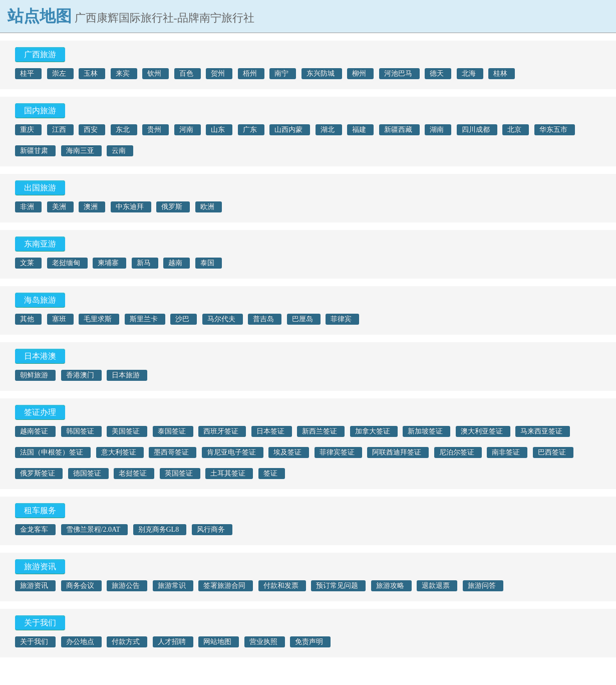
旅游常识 (172, 586)
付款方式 (126, 642)
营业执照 (263, 642)
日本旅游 (126, 375)
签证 (270, 473)
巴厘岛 (302, 319)
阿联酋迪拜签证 (397, 452)
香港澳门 (80, 375)
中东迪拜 (130, 207)
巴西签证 (552, 452)
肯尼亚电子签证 (231, 452)
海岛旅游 (40, 300)
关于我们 (40, 623)
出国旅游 (40, 188)
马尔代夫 (221, 319)
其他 (27, 319)
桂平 (27, 73)
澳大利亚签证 (482, 431)
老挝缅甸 (66, 263)
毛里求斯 (98, 319)
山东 (218, 130)
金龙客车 (34, 529)
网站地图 (217, 642)
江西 (59, 130)
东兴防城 (321, 73)
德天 (437, 73)
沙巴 (182, 319)
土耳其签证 (228, 473)
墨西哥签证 (171, 452)
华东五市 (553, 130)
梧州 (250, 73)
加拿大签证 (373, 431)
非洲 (27, 207)
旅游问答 (482, 586)
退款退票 (436, 586)
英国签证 (179, 473)
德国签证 (87, 473)
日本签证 (270, 431)
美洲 (59, 207)
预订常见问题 (337, 586)
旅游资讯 (40, 566)
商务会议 (80, 586)
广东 (250, 130)
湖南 (437, 130)
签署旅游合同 (224, 586)
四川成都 (476, 130)
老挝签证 (133, 473)
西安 (91, 130)
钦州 (154, 73)
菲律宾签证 (337, 452)
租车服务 (40, 510)
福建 (359, 130)
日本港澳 (40, 356)
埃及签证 (287, 452)
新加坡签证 (425, 431)
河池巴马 (398, 73)
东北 (123, 130)
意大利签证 (119, 452)
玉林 (91, 73)
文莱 (27, 263)
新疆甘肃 (34, 151)
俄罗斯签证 (38, 473)
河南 (186, 130)
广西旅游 (40, 54)
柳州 (359, 73)
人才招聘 (172, 642)
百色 (186, 73)
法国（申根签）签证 (52, 452)
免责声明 (309, 642)
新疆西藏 (398, 130)
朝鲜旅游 (34, 375)
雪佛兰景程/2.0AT (93, 529)
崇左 (59, 73)
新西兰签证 (320, 431)
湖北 (328, 130)
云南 (119, 151)
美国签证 (126, 431)
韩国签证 (80, 431)
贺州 (218, 73)
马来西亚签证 (541, 431)
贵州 (154, 130)
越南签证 (34, 431)
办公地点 (80, 642)
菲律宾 (341, 319)
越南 (175, 263)
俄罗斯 (172, 207)
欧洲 (207, 207)
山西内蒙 (288, 130)
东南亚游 (40, 244)
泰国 (207, 263)
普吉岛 (263, 319)
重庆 (27, 130)
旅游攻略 (390, 586)
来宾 (123, 73)
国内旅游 (40, 110)
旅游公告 (126, 586)
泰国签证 (172, 431)
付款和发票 (281, 586)
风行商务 (211, 529)
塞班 (59, 319)
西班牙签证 (221, 431)
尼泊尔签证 (457, 452)
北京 (514, 130)
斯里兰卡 (144, 319)
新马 (144, 263)
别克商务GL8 (159, 529)
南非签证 (506, 452)
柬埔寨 (108, 263)
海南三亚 (80, 151)
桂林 (500, 73)
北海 (469, 73)
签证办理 (40, 412)
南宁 (281, 73)
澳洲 (91, 207)
